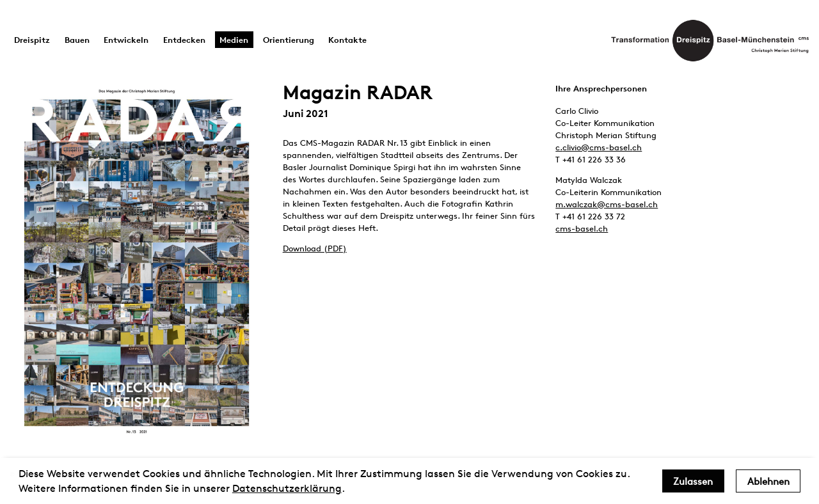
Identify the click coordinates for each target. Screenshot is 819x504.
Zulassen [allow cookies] (693, 481)
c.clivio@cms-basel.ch (599, 147)
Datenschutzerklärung (287, 488)
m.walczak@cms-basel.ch (607, 204)
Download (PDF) (315, 248)
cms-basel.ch (582, 228)
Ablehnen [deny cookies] (768, 481)
